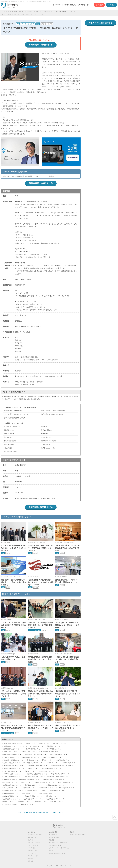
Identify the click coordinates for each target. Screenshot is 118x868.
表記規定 (51, 840)
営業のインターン (45, 743)
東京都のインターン (60, 743)
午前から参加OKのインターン (52, 768)
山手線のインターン (48, 760)
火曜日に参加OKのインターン (67, 782)
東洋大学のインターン (41, 802)
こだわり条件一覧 (33, 845)
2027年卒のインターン (10, 782)
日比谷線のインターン (10, 779)
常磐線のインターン (69, 763)
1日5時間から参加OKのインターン (14, 766)
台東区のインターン (9, 746)
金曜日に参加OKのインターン (55, 785)
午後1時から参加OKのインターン (35, 777)
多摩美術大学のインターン (11, 793)
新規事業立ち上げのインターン (13, 749)
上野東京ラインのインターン (12, 799)
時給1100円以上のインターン (49, 793)
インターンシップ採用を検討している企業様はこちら (71, 5)
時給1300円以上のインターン (12, 796)
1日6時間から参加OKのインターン (38, 766)
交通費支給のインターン (11, 752)
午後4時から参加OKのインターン (54, 779)
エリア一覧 (31, 848)
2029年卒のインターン (47, 771)
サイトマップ (32, 853)
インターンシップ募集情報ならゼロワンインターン (17, 11)
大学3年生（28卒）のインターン (13, 791)
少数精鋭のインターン (53, 746)
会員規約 (31, 859)
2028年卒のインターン (10, 805)
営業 (71, 11)
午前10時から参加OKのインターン (37, 774)
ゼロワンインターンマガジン (78, 835)
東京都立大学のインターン (58, 791)
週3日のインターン (54, 763)
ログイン (111, 5)
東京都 (44, 24)
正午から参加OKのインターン (12, 777)
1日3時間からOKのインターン (49, 752)
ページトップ (115, 817)
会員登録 (99, 5)
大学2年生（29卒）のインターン (57, 799)
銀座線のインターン (27, 782)
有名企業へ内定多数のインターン (13, 760)
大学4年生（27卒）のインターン (36, 791)
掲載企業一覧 (32, 837)
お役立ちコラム (33, 851)
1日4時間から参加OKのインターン (35, 763)
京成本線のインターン (30, 793)
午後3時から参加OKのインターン (30, 779)
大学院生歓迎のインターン (11, 757)
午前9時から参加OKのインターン (13, 774)
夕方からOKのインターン (29, 752)
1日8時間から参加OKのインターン (14, 768)
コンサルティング (47, 11)
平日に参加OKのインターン (12, 788)
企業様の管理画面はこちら (57, 853)
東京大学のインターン (47, 788)
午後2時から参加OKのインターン (58, 777)
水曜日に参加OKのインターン (12, 785)
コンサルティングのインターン (13, 743)
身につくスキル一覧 (34, 843)
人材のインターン (31, 743)
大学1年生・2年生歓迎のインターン (37, 755)
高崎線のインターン (31, 771)
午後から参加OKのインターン (12, 771)
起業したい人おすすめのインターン (53, 757)
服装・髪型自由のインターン (60, 755)
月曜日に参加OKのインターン (45, 782)
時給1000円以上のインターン (34, 749)
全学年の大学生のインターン (66, 788)
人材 (37, 11)
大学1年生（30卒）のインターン (34, 799)
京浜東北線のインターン (65, 760)
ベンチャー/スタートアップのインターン (31, 746)
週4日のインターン (33, 760)
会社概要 (31, 861)
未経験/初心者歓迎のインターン (13, 755)
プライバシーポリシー (35, 856)
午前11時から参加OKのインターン (61, 774)
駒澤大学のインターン (30, 788)
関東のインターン (9, 802)
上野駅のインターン (34, 768)
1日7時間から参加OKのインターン (62, 766)
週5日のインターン (57, 802)
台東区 (50, 24)
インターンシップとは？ (35, 835)
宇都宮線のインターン (52, 796)
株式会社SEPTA (61, 11)
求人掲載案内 (53, 835)
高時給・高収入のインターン (12, 763)
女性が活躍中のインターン (31, 757)
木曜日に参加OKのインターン (34, 785)
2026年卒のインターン (27, 805)
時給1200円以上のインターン (56, 749)
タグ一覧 (31, 840)
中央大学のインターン (24, 802)
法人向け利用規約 (54, 837)
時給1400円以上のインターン (33, 796)
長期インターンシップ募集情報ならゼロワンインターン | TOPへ (41, 813)
